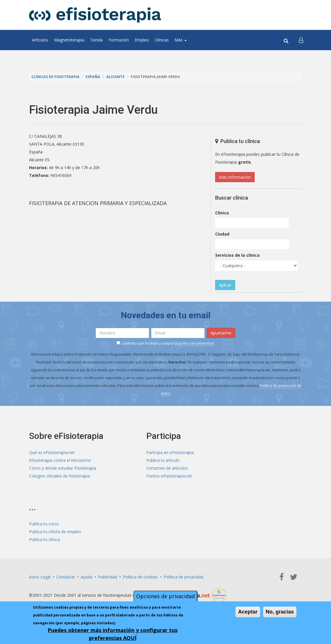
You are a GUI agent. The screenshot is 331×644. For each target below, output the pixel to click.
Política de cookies (140, 577)
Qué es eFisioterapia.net (52, 452)
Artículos (40, 40)
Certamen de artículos (167, 468)
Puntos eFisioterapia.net (169, 476)
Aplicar (225, 285)
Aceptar (248, 612)
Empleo (142, 40)
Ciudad (222, 234)
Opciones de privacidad (165, 596)
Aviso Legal (40, 577)
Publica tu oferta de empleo (55, 532)
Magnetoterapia (69, 40)
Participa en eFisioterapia (170, 452)
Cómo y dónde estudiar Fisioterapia (63, 468)
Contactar (66, 577)
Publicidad (108, 577)
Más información (235, 177)
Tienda (96, 40)
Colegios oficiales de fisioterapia (59, 476)
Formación (119, 40)
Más (181, 40)
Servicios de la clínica (237, 255)
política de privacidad (196, 343)
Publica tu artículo (163, 460)
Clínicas (162, 40)
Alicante (115, 77)
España (93, 77)
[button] (301, 40)
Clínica (222, 213)
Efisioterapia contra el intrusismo (60, 460)
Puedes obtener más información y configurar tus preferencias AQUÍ (113, 634)
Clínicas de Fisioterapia (55, 77)
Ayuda (87, 577)
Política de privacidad (184, 577)
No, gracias (280, 612)
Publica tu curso (44, 524)
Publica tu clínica (44, 539)
